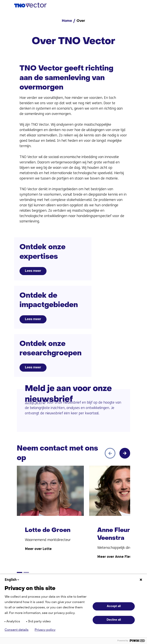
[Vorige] (110, 453)
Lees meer (33, 271)
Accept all (114, 606)
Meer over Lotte (38, 549)
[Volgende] (125, 453)
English (12, 580)
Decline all (114, 620)
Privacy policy (45, 630)
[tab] (20, 572)
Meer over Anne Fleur (115, 557)
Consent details (17, 630)
